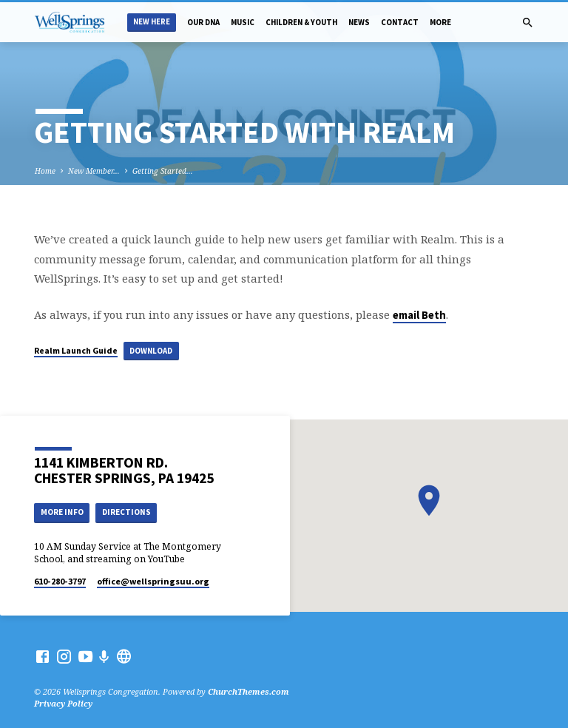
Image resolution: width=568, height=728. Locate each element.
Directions (126, 512)
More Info (62, 512)
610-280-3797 (60, 581)
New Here (152, 22)
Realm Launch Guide (76, 350)
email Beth (419, 315)
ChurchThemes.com (248, 691)
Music (243, 22)
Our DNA (203, 22)
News (359, 22)
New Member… (94, 171)
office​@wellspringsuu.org (153, 581)
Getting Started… (163, 171)
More (440, 22)
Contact (400, 22)
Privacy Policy (63, 703)
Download (151, 351)
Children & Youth (301, 22)
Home (45, 171)
